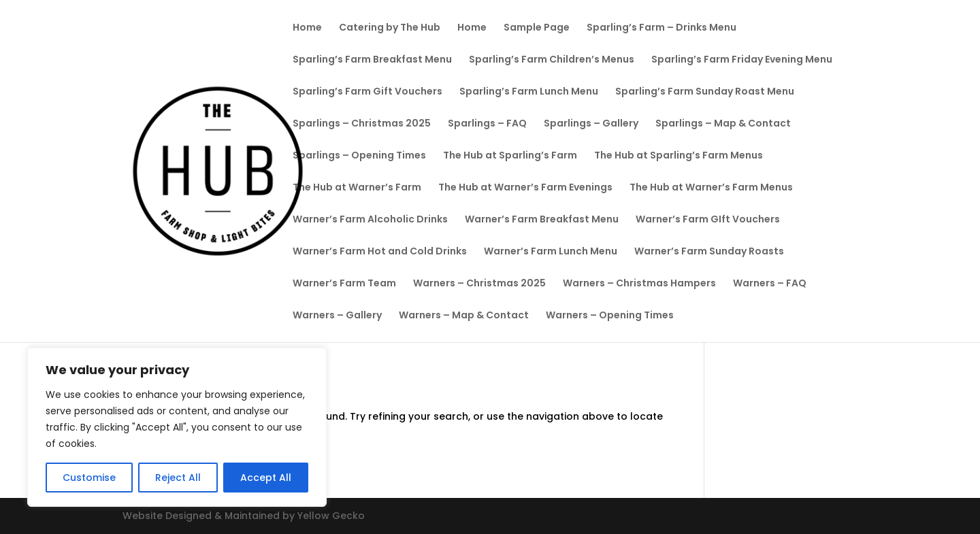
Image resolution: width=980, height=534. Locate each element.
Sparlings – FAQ (487, 124)
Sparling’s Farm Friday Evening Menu (742, 60)
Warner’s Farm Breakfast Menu (542, 220)
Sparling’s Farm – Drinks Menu (661, 28)
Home (307, 28)
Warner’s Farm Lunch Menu (551, 252)
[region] (177, 427)
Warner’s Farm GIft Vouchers (708, 220)
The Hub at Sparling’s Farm (510, 156)
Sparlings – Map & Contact (723, 124)
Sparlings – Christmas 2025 (362, 124)
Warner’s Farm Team (344, 284)
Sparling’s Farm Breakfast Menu (372, 60)
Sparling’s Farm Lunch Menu (529, 92)
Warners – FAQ (770, 284)
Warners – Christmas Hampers (639, 284)
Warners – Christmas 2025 (479, 284)
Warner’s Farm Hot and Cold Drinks (380, 252)
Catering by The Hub (390, 28)
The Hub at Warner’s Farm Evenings (525, 188)
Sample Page (537, 28)
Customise (89, 478)
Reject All (178, 478)
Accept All (266, 478)
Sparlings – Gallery (591, 124)
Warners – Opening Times (610, 316)
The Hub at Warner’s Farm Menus (711, 188)
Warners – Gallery (337, 316)
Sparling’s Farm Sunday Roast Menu (705, 92)
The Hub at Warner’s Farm (357, 188)
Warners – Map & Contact (464, 316)
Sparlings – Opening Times (359, 156)
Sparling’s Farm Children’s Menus (552, 60)
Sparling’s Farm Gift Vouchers (367, 92)
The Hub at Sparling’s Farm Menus (679, 156)
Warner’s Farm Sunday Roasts (709, 252)
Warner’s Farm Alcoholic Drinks (370, 220)
